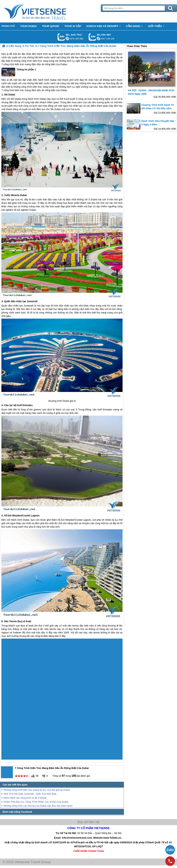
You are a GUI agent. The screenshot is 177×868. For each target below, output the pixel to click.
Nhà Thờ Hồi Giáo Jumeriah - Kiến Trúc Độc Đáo (30, 794)
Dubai (55, 54)
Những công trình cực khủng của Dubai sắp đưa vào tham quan (38, 806)
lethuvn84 (67, 39)
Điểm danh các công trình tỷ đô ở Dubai (25, 798)
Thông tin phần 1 (19, 72)
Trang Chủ (44, 11)
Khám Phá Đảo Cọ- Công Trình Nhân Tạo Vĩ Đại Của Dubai (36, 802)
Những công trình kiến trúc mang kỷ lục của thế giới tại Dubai (37, 790)
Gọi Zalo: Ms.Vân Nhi (92, 37)
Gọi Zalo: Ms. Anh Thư (61, 37)
